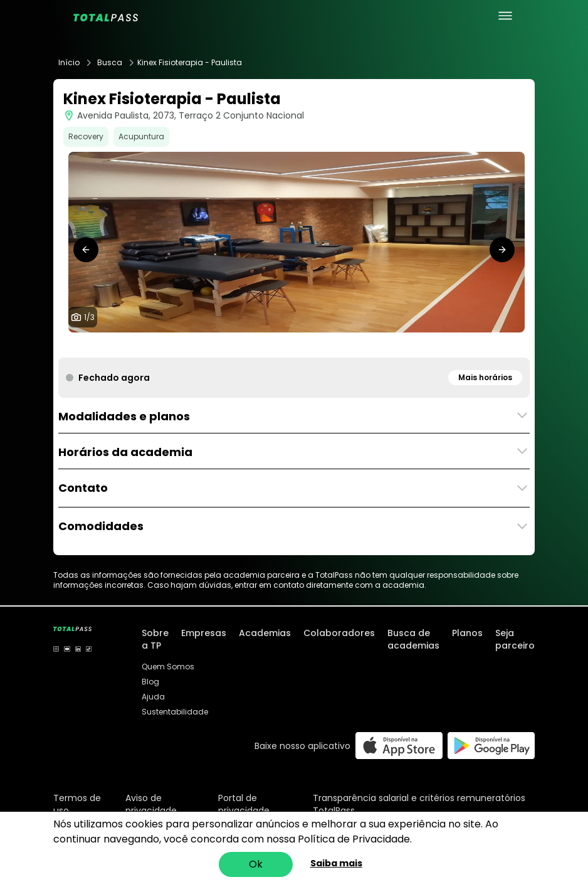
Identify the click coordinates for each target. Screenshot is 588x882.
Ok (256, 864)
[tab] (284, 345)
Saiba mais (336, 863)
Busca (110, 63)
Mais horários (485, 377)
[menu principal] (505, 16)
